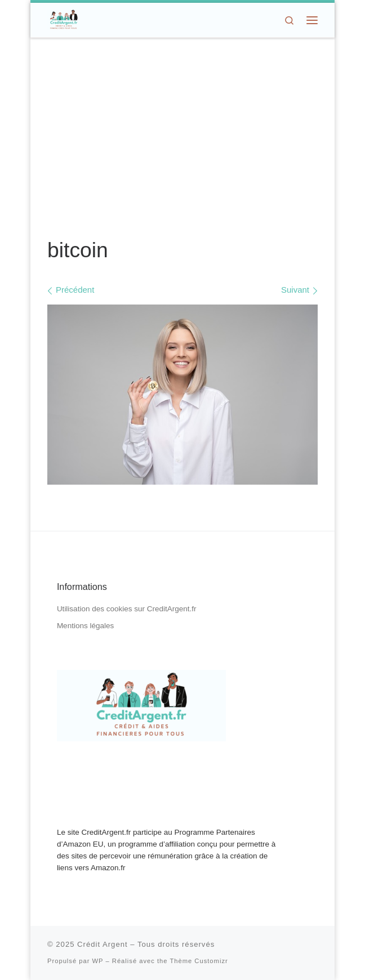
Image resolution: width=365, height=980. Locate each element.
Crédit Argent (103, 944)
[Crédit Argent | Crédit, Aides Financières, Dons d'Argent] (64, 19)
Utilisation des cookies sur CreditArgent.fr (127, 609)
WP (98, 961)
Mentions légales (85, 626)
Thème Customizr (199, 961)
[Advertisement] (182, 138)
